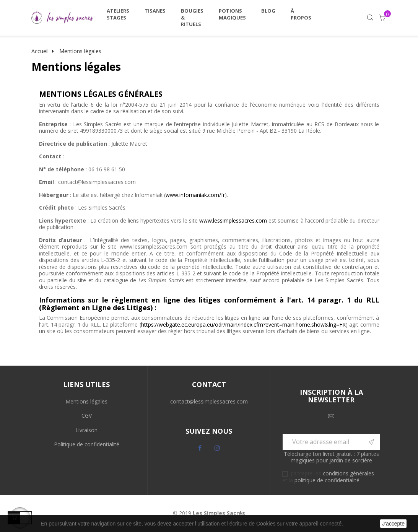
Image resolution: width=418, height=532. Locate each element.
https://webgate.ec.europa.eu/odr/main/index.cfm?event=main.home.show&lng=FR (243, 325)
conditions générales (348, 473)
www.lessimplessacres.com (233, 220)
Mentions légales (86, 401)
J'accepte (393, 524)
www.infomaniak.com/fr (195, 195)
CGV (87, 416)
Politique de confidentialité (87, 444)
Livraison (86, 430)
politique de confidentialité (327, 480)
